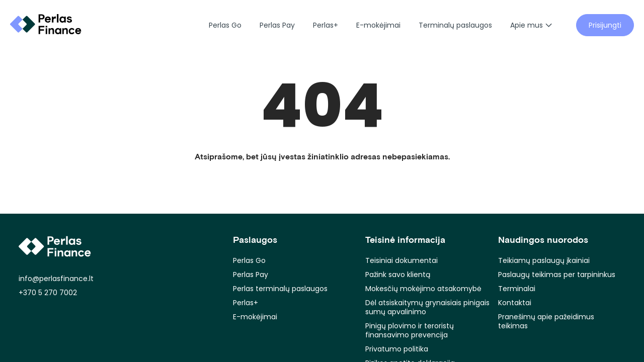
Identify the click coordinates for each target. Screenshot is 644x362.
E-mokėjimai (378, 25)
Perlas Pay (277, 25)
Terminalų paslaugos (455, 25)
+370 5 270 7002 (48, 293)
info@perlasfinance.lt (56, 279)
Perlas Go (225, 25)
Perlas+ (326, 25)
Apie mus (531, 25)
